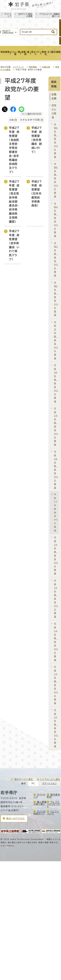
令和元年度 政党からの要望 (56, 340)
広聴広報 (46, 67)
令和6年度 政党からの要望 (56, 140)
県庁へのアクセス (15, 819)
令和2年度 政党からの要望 (56, 299)
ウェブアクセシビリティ (53, 804)
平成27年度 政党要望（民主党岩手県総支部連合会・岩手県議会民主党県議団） (14, 201)
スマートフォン (49, 784)
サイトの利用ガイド (40, 813)
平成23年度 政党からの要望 (56, 685)
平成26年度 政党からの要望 (56, 555)
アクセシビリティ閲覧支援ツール (50, 15)
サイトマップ (8, 15)
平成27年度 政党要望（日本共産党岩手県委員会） (37, 193)
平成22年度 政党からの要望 (56, 728)
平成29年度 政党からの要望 (56, 427)
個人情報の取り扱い (40, 803)
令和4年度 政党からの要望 (56, 220)
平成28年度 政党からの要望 (56, 470)
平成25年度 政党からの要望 (56, 599)
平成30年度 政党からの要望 (56, 383)
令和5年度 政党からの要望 (56, 180)
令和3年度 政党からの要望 (56, 259)
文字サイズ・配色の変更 (25, 15)
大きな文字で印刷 (30, 120)
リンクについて (53, 813)
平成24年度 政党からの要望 (56, 642)
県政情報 (33, 67)
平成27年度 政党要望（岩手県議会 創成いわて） (37, 140)
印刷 (12, 120)
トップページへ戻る (50, 779)
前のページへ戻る (24, 779)
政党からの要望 (54, 111)
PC (33, 784)
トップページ (18, 67)
